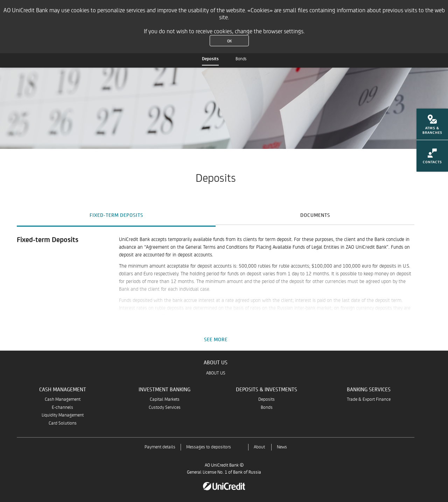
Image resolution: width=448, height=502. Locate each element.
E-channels (62, 408)
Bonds (241, 59)
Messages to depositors (209, 447)
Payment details (160, 447)
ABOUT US (216, 373)
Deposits (210, 59)
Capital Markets (165, 400)
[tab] (116, 215)
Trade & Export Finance (369, 400)
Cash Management (63, 400)
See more (216, 339)
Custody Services (165, 408)
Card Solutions (63, 423)
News (282, 447)
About (259, 447)
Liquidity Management (63, 415)
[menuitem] (432, 126)
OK (229, 41)
